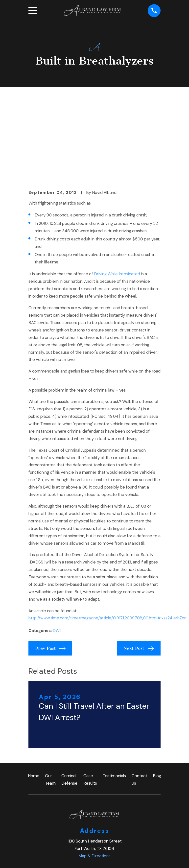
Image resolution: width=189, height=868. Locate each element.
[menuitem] (36, 857)
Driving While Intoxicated (117, 191)
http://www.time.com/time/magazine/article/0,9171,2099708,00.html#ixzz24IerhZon (107, 536)
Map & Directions (94, 774)
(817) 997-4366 (94, 799)
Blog (157, 693)
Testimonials (114, 693)
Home (34, 693)
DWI (57, 548)
